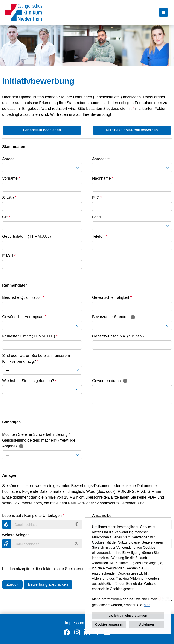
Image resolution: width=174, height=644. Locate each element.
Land (96, 217)
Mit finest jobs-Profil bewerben (132, 130)
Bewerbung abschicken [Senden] (48, 584)
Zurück (12, 584)
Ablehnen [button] (147, 624)
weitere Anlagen (16, 535)
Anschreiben (103, 516)
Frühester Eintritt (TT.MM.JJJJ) (30, 336)
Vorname (11, 178)
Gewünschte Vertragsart (24, 317)
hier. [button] (147, 605)
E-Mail (9, 256)
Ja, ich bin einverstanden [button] (128, 615)
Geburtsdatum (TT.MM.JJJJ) (27, 236)
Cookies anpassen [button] (109, 624)
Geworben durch (110, 381)
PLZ (97, 198)
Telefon (100, 236)
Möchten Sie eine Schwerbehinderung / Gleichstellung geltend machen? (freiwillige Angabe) (39, 440)
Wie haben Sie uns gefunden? (29, 381)
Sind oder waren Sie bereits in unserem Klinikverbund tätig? (36, 358)
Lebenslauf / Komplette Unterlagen (33, 516)
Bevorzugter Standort (114, 317)
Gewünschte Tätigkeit (112, 297)
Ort (6, 217)
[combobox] (42, 168)
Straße (9, 198)
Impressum (74, 623)
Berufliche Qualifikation (23, 297)
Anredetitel (101, 159)
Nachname (103, 178)
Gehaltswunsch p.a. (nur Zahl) (118, 336)
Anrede (8, 159)
